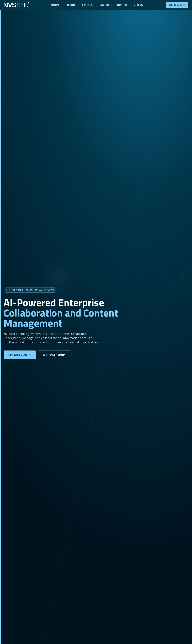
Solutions (88, 5)
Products (72, 5)
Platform (56, 5)
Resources (123, 5)
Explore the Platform (54, 355)
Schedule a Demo (177, 5)
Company (140, 5)
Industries (105, 5)
